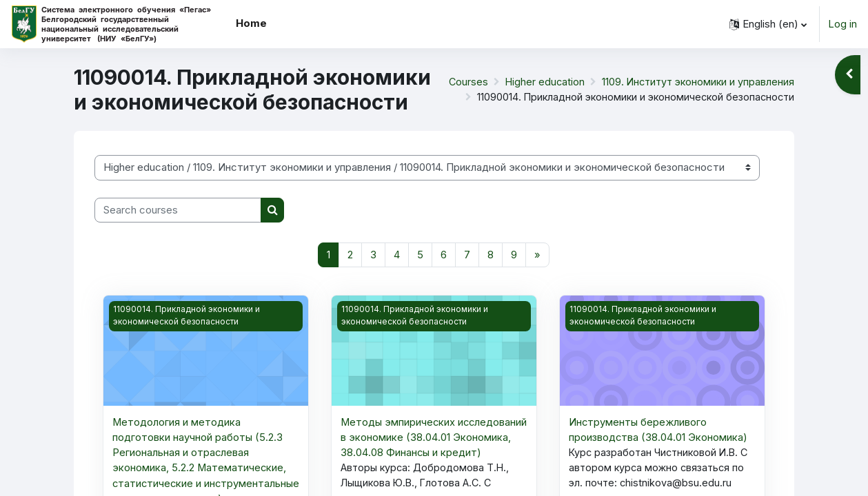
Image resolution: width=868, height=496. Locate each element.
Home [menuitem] (251, 23)
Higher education (539, 82)
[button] (768, 24)
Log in (842, 24)
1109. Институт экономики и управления (695, 82)
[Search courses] (178, 210)
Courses (461, 82)
